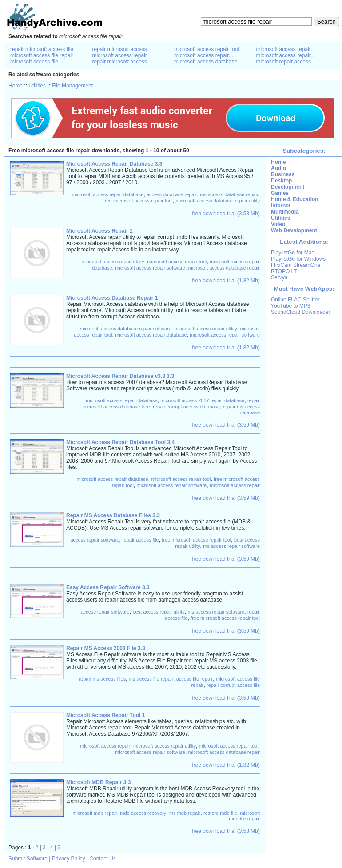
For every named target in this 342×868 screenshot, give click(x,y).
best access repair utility (158, 612)
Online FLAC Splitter (295, 300)
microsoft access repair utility (113, 262)
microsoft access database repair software (126, 329)
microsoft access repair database (108, 194)
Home (16, 86)
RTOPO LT (284, 271)
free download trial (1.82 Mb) (226, 281)
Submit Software (28, 859)
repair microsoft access (120, 49)
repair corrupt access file (233, 685)
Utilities (37, 86)
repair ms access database (241, 410)
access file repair (195, 679)
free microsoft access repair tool (138, 201)
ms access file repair (151, 679)
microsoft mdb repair (95, 813)
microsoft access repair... (204, 55)
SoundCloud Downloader (300, 312)
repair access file (141, 540)
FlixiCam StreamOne (296, 265)
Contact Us (102, 859)
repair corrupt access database (186, 407)
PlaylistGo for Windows (298, 259)
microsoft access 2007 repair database (202, 400)
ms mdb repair (185, 813)
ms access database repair (229, 194)
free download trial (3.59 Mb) (226, 425)
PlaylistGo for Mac (292, 253)
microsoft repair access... (286, 62)
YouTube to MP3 (291, 306)
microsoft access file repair (42, 55)
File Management (72, 86)
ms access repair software (231, 546)
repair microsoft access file (42, 49)
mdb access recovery (143, 813)
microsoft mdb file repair (244, 816)
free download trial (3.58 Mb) (226, 214)
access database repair (172, 194)
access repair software (95, 540)
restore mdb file (220, 813)
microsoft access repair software (150, 268)
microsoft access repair (120, 55)
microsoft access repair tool (207, 49)
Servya (279, 277)
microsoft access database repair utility (218, 201)
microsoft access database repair (224, 268)
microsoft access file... (36, 62)
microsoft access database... (208, 62)
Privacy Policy (69, 859)
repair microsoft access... (122, 62)
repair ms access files (102, 679)
